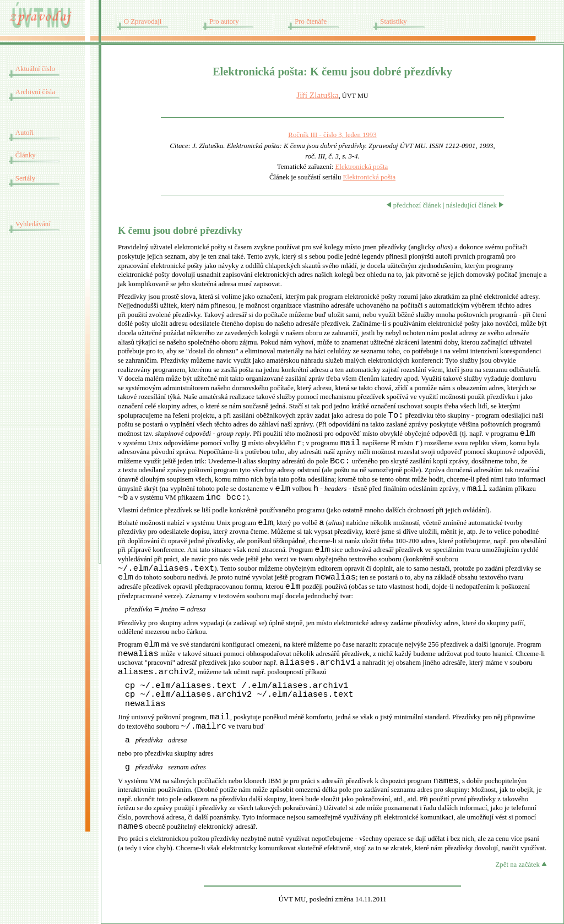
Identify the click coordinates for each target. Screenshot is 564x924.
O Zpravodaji (143, 21)
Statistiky (393, 21)
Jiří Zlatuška (317, 95)
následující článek (475, 205)
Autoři (25, 133)
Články (26, 155)
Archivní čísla (35, 92)
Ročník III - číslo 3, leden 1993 (332, 135)
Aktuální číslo (35, 69)
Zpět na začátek (521, 865)
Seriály (25, 178)
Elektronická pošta (362, 167)
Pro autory (224, 21)
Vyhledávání (33, 224)
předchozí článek (414, 205)
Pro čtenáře (311, 21)
